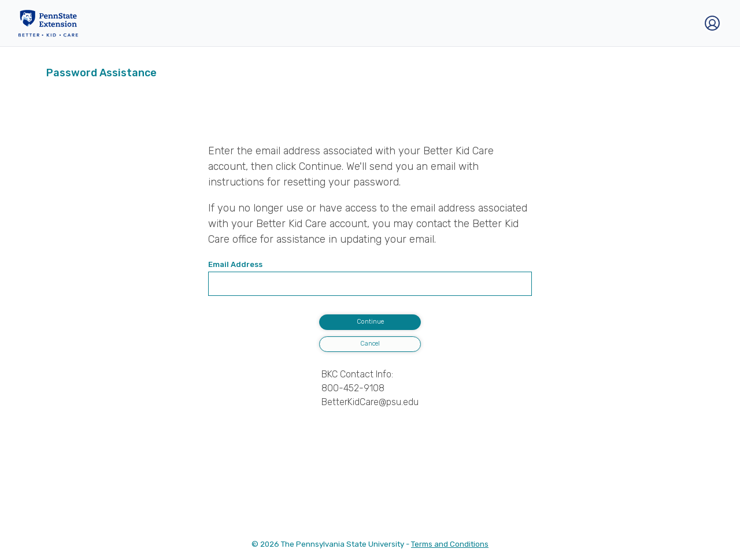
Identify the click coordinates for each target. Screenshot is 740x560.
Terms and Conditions (450, 544)
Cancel (370, 344)
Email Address (235, 264)
